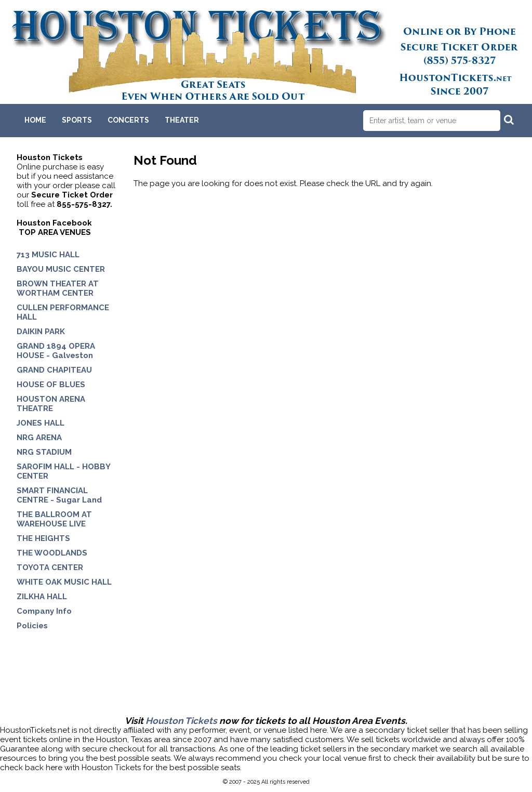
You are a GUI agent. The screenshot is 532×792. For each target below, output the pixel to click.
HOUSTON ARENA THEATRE (51, 404)
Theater (182, 120)
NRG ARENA (39, 438)
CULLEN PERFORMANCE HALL (63, 312)
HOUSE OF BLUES (51, 385)
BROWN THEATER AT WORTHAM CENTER (58, 288)
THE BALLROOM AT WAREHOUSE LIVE (54, 519)
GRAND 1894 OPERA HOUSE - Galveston (56, 351)
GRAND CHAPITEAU (54, 370)
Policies (32, 626)
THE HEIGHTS (43, 538)
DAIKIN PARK (41, 332)
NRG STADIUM (44, 452)
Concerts (128, 120)
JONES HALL (41, 423)
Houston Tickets (181, 721)
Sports (77, 120)
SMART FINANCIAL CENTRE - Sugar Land (59, 495)
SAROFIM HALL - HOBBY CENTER (63, 471)
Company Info (44, 611)
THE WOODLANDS (52, 553)
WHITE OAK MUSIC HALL (64, 582)
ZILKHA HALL (42, 597)
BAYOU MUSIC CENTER (61, 269)
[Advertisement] (266, 682)
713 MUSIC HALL (48, 255)
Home (35, 120)
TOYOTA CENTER (50, 567)
